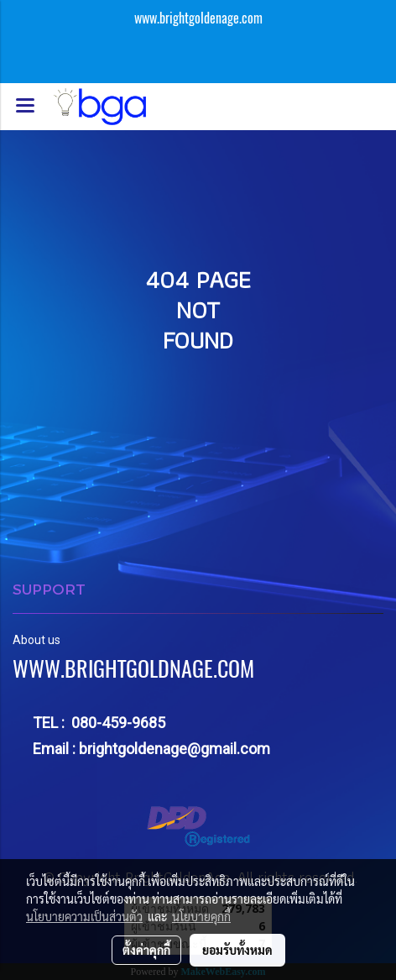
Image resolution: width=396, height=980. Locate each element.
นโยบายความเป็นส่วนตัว (84, 916)
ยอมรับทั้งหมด (237, 950)
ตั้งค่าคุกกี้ (146, 950)
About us (36, 640)
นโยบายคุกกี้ (201, 916)
